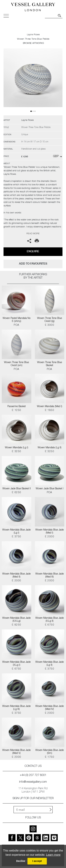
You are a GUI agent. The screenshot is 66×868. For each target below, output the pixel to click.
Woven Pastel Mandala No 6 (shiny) (17, 320)
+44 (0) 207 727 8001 (33, 775)
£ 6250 (16, 493)
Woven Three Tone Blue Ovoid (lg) (50, 320)
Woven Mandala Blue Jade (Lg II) (50, 664)
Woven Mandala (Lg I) (17, 448)
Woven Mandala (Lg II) (50, 448)
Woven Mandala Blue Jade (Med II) (16, 575)
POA (16, 325)
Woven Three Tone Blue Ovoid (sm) (16, 364)
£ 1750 (50, 757)
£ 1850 (50, 410)
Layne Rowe (33, 35)
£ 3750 (16, 537)
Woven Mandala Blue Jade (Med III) (50, 575)
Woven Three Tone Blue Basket (50, 364)
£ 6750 (50, 625)
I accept (37, 861)
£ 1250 (16, 410)
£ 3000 (50, 325)
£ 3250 (16, 452)
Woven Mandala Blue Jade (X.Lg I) (16, 664)
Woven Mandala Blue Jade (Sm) (50, 752)
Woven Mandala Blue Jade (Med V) (16, 752)
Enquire (33, 251)
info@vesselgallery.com (33, 782)
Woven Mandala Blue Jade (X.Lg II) (50, 620)
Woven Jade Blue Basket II (17, 489)
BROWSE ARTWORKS (33, 43)
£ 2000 (50, 537)
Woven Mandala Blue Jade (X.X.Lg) (16, 620)
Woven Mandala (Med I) (50, 407)
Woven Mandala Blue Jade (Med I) (50, 531)
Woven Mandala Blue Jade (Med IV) (50, 708)
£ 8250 (16, 625)
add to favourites (33, 264)
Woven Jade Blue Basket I (50, 489)
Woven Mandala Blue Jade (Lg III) (16, 708)
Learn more (53, 855)
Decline (21, 861)
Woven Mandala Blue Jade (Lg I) (16, 531)
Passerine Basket (17, 407)
